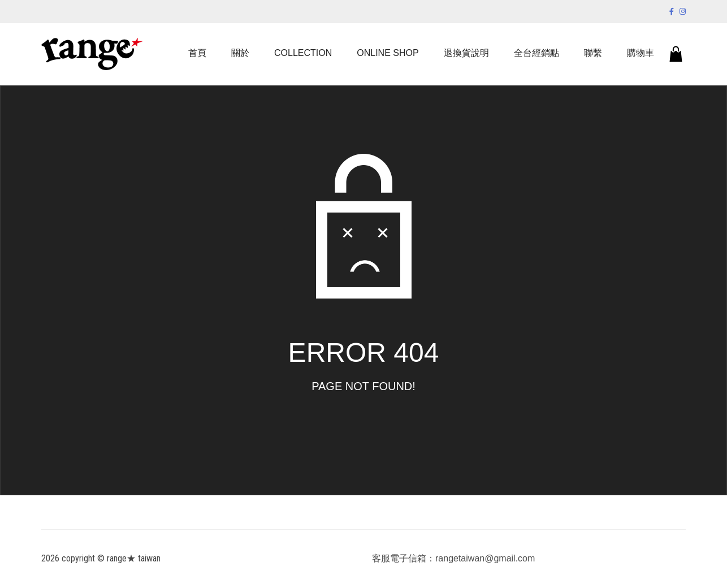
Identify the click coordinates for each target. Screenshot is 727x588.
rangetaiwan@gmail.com (485, 558)
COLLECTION (303, 53)
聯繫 (593, 53)
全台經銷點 (536, 53)
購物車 (641, 53)
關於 (240, 53)
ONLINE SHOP (388, 53)
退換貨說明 (466, 53)
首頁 (197, 53)
